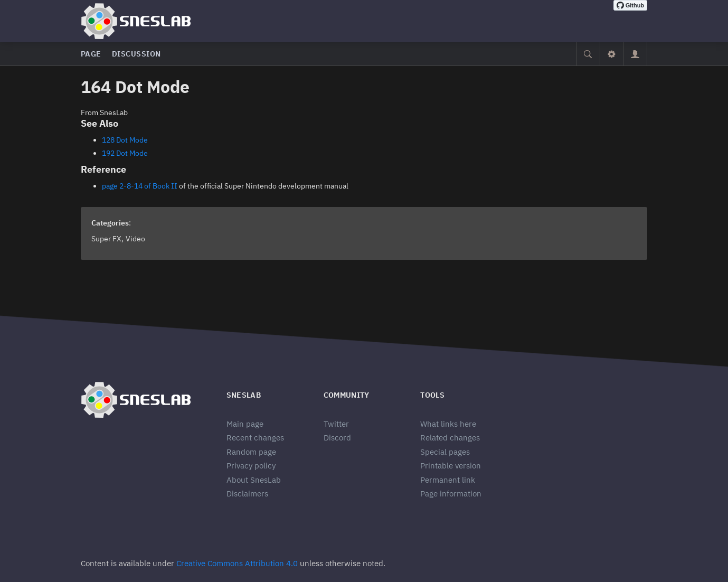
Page (91, 54)
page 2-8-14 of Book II (140, 186)
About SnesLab (254, 480)
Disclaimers (247, 494)
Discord (337, 438)
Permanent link (448, 480)
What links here (448, 424)
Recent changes (255, 438)
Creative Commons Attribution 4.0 (237, 563)
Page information (451, 494)
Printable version (451, 466)
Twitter (336, 424)
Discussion (136, 54)
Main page (245, 424)
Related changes (450, 438)
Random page (251, 452)
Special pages (445, 452)
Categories (110, 223)
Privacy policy (251, 466)
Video (135, 239)
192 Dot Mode (125, 153)
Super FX (106, 239)
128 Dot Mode (125, 140)
